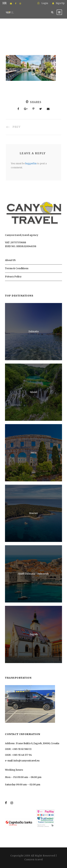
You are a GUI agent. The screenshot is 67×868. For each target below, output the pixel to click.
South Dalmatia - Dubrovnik (33, 574)
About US (10, 260)
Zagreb (34, 634)
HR (5, 3)
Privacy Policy (13, 277)
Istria (34, 453)
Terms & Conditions (17, 268)
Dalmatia (34, 332)
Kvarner (34, 513)
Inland (33, 392)
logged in (31, 163)
